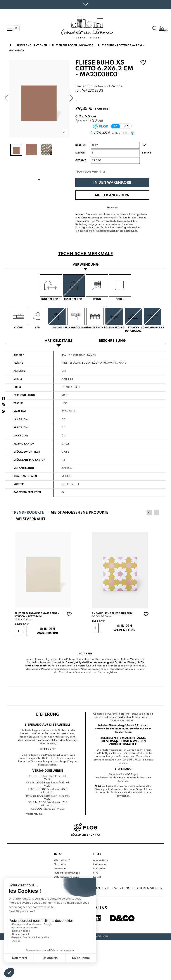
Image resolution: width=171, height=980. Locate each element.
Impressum (60, 869)
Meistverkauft (30, 519)
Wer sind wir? (62, 860)
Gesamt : (81, 160)
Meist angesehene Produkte (79, 513)
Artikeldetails (59, 341)
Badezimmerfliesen (27, 492)
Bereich (81, 145)
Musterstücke (101, 860)
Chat (62, 672)
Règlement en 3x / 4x (85, 835)
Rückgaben (100, 869)
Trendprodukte (28, 513)
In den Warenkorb (112, 183)
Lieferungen (100, 865)
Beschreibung (112, 341)
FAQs (96, 873)
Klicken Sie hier (149, 888)
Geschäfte (60, 865)
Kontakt (98, 877)
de (17, 28)
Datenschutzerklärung (66, 877)
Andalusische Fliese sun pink (112, 613)
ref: (78, 91)
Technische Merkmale (90, 172)
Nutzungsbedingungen (67, 873)
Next (156, 513)
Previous (150, 513)
